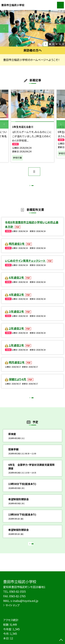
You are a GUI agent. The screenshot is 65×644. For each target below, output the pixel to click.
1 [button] (50, 44)
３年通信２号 (17, 315)
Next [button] (61, 29)
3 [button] (57, 44)
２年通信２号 (17, 332)
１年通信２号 (17, 349)
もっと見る (31, 186)
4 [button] (60, 44)
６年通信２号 (17, 281)
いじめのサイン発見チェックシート (26, 264)
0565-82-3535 (17, 591)
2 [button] (53, 44)
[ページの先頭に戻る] (61, 640)
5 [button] (63, 44)
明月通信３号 (17, 247)
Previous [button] (4, 29)
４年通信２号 (17, 298)
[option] (32, 28)
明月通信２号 (17, 366)
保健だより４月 (18, 383)
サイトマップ (12, 605)
